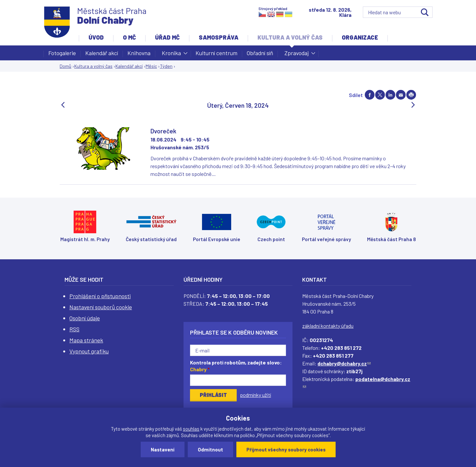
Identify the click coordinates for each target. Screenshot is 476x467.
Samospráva (219, 37)
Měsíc (151, 66)
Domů (65, 66)
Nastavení (163, 449)
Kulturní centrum (216, 53)
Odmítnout (210, 449)
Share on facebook (370, 95)
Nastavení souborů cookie (101, 307)
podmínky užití (256, 395)
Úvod (96, 37)
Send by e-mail (401, 95)
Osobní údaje (85, 318)
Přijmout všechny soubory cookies (286, 449)
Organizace (360, 37)
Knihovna (139, 53)
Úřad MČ (167, 37)
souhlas (191, 429)
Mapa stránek (86, 340)
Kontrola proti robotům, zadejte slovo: (236, 366)
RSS (74, 329)
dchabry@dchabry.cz (344, 363)
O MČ (129, 37)
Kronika (171, 55)
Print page (411, 95)
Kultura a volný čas (290, 37)
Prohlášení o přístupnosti (100, 296)
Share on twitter (380, 95)
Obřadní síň (260, 53)
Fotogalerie (62, 53)
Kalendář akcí (102, 53)
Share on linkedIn (390, 95)
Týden (166, 66)
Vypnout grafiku (89, 351)
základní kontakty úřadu (328, 326)
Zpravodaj (297, 55)
